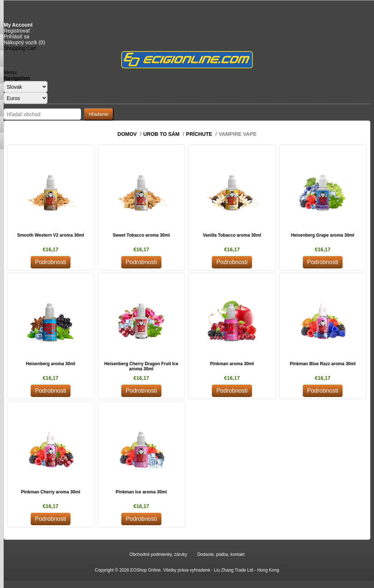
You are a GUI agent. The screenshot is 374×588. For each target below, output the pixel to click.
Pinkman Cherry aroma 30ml (50, 492)
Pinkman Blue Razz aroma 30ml (323, 364)
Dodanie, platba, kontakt (221, 554)
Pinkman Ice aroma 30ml (141, 492)
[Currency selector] (26, 98)
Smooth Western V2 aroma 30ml (51, 235)
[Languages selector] (26, 87)
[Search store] (42, 114)
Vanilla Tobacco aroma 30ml (232, 235)
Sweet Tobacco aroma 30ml (142, 235)
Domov (127, 134)
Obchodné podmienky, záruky (158, 554)
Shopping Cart (20, 48)
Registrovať (17, 31)
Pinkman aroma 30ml (232, 364)
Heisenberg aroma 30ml (51, 364)
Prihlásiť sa (16, 37)
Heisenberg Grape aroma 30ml (323, 235)
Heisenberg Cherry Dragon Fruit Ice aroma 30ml (141, 366)
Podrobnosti (51, 262)
